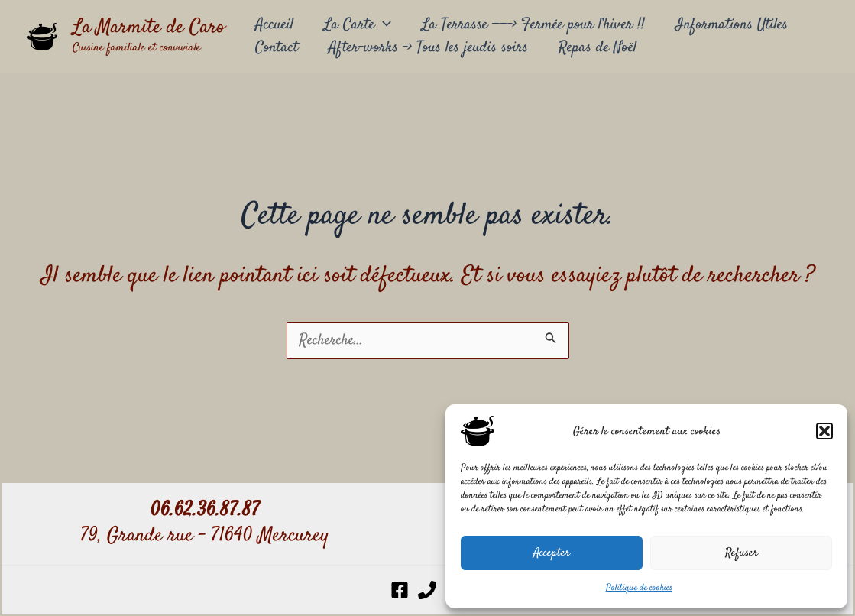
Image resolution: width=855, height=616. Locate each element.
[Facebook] (400, 590)
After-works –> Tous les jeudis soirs (428, 48)
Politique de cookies (639, 588)
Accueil (274, 25)
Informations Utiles (732, 25)
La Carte (358, 25)
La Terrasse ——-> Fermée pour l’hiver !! (533, 25)
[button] (824, 431)
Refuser (742, 553)
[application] (383, 25)
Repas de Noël (598, 48)
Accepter (552, 553)
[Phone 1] (427, 590)
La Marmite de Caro (149, 28)
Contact (277, 48)
